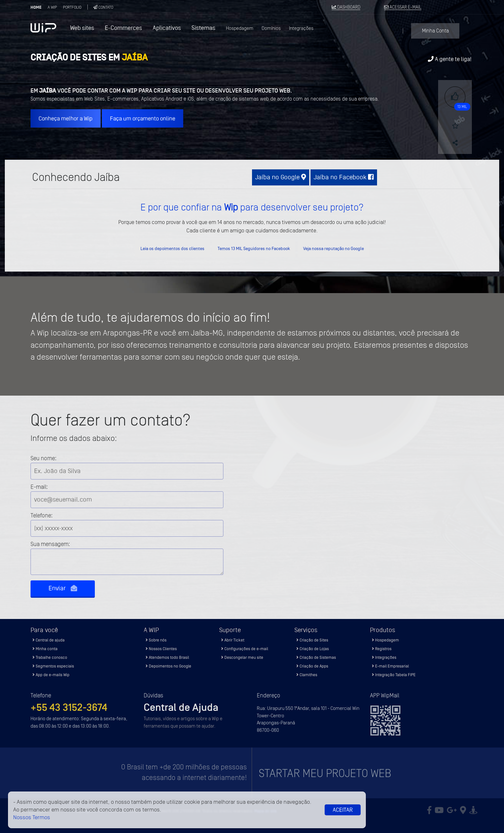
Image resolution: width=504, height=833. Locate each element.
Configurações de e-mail (245, 649)
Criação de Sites (312, 640)
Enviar (63, 588)
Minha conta (45, 649)
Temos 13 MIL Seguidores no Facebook (254, 248)
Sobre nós (156, 640)
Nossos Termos (32, 817)
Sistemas (203, 28)
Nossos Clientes (161, 649)
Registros (382, 649)
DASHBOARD (346, 7)
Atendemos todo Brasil (167, 657)
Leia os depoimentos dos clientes (172, 248)
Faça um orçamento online (143, 118)
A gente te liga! (450, 59)
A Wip (52, 7)
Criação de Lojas (313, 649)
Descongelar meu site (242, 657)
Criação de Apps (312, 666)
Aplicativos (167, 28)
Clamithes (307, 675)
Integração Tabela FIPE (394, 675)
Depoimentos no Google (168, 666)
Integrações (301, 28)
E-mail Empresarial (390, 666)
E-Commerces (123, 28)
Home (36, 7)
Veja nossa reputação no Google (333, 248)
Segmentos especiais (53, 666)
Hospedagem (240, 28)
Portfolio (72, 7)
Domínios (271, 28)
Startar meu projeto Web (325, 773)
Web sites (82, 28)
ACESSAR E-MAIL (403, 7)
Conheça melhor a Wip (66, 118)
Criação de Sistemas (316, 657)
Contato (103, 7)
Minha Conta (435, 31)
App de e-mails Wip (51, 675)
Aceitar (343, 810)
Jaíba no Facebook (344, 177)
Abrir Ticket (233, 640)
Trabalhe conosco (50, 657)
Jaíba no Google (281, 177)
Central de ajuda (49, 640)
